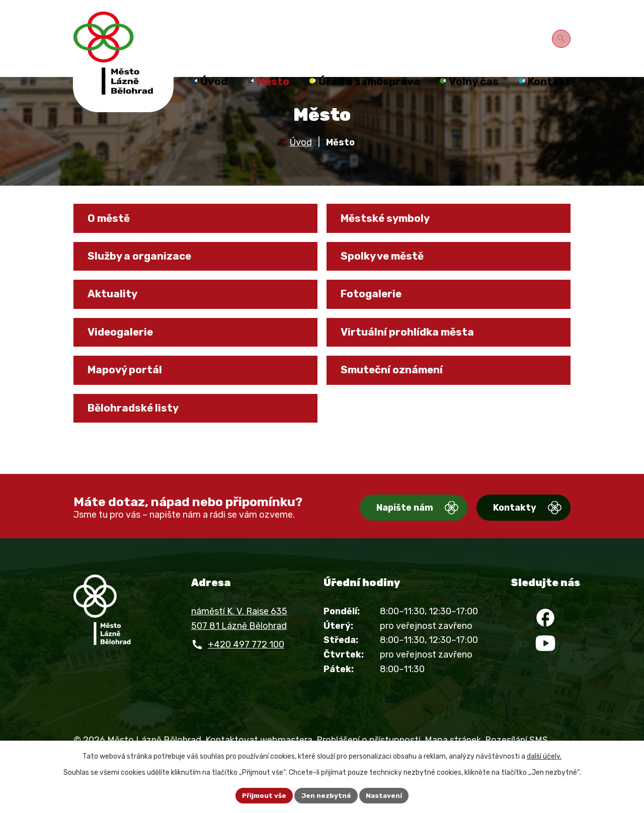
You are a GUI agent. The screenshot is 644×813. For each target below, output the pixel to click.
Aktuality (116, 317)
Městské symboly (391, 235)
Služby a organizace (145, 276)
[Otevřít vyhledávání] (563, 37)
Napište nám (387, 536)
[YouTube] (545, 678)
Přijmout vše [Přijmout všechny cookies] (263, 795)
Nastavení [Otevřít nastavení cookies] (386, 795)
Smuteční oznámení (398, 399)
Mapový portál (130, 399)
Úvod (301, 157)
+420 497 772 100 (246, 673)
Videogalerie (125, 358)
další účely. (544, 755)
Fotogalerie (375, 317)
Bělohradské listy (138, 440)
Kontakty (506, 536)
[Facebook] (545, 648)
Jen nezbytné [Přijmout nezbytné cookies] (327, 795)
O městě (113, 235)
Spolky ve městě (388, 276)
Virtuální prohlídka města (413, 358)
